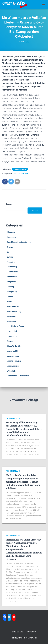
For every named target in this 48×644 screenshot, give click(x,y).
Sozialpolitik (12, 331)
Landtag (10, 287)
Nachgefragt (12, 292)
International (12, 272)
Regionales (12, 316)
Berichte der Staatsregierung (19, 242)
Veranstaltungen (14, 361)
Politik (10, 301)
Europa (10, 257)
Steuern (10, 341)
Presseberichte (13, 306)
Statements (12, 336)
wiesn (27, 173)
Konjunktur (12, 282)
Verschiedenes (13, 366)
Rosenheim (12, 321)
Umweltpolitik (13, 351)
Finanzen (11, 262)
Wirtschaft (11, 371)
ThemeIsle (33, 638)
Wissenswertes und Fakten (18, 376)
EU (8, 252)
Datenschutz (18, 632)
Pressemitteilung (20, 169)
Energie (10, 247)
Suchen (9, 204)
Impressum (32, 632)
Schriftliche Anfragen (16, 326)
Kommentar (12, 277)
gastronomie (19, 173)
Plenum (10, 297)
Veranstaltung (13, 356)
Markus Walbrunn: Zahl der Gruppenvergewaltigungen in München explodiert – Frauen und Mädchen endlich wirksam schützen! (23, 482)
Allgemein (11, 232)
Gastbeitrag (12, 267)
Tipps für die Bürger (15, 346)
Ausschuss (11, 237)
